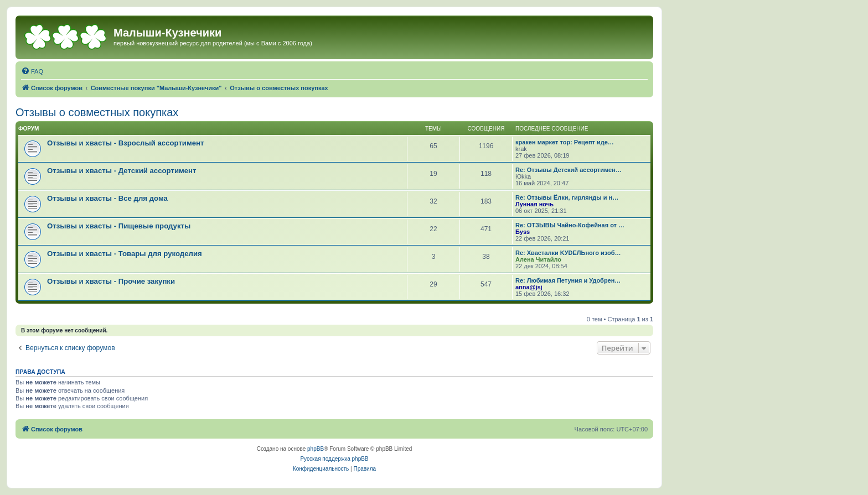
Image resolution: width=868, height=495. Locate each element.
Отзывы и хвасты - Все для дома (107, 198)
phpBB (316, 449)
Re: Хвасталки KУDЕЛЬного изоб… (568, 253)
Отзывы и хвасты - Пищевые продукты (119, 226)
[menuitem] (32, 71)
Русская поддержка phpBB (334, 459)
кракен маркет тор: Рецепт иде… (565, 142)
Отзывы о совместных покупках (97, 112)
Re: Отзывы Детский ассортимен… (569, 170)
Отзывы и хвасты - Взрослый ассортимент (126, 143)
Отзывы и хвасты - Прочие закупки (111, 281)
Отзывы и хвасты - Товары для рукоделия (125, 254)
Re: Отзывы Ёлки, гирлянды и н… (567, 197)
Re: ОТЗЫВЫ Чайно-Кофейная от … (570, 225)
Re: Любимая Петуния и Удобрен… (568, 280)
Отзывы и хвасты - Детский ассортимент (122, 171)
